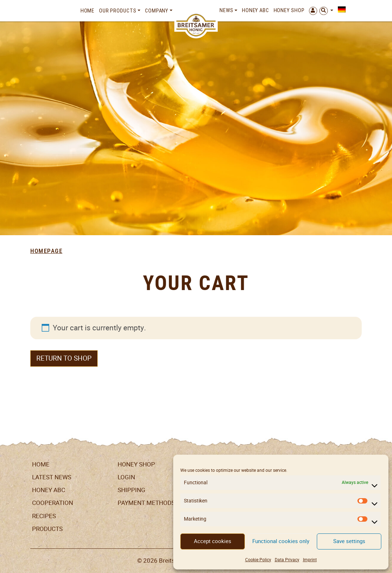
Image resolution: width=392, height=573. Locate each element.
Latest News (52, 477)
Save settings (349, 541)
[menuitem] (340, 10)
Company (157, 11)
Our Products (118, 11)
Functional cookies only (281, 541)
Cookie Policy (258, 560)
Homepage (46, 251)
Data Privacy (287, 560)
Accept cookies (213, 541)
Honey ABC (256, 10)
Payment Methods (146, 503)
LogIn (126, 477)
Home (88, 11)
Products (47, 529)
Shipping (131, 490)
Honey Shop (289, 10)
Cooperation (53, 503)
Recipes (44, 516)
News (226, 10)
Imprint (310, 560)
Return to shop (64, 358)
